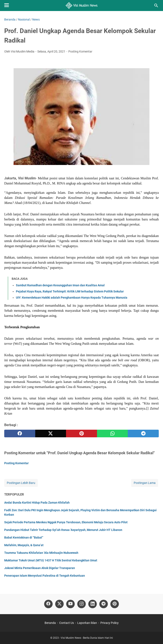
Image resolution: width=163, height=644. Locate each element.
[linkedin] (93, 604)
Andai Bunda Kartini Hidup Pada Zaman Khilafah (37, 503)
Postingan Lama (145, 483)
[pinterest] (81, 433)
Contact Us (67, 623)
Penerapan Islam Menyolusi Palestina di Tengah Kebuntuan (45, 576)
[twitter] (51, 433)
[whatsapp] (112, 433)
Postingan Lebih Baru (21, 483)
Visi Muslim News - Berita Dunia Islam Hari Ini (87, 638)
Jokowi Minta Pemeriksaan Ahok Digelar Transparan (40, 568)
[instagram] (81, 604)
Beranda (50, 623)
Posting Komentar (80, 51)
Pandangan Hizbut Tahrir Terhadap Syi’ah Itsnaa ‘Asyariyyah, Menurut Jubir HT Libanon (63, 530)
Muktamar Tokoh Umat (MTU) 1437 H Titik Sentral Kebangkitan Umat (51, 560)
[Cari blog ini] (156, 6)
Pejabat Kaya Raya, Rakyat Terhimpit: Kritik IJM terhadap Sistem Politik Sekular (70, 291)
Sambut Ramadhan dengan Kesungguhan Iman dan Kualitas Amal (60, 285)
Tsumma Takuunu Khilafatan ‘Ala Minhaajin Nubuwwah (41, 553)
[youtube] (70, 604)
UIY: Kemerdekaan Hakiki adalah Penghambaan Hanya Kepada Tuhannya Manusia (72, 298)
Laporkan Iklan (87, 623)
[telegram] (143, 433)
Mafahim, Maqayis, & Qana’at (24, 545)
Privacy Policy (110, 623)
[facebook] (20, 433)
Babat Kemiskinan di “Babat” (24, 537)
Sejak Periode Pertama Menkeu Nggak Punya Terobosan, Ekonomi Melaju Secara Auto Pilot (66, 522)
